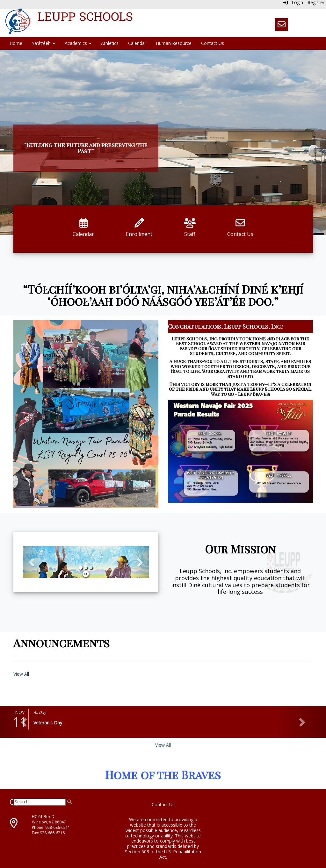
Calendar (137, 43)
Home (16, 43)
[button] (32, 562)
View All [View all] (163, 745)
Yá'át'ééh (43, 43)
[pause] (86, 574)
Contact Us (213, 43)
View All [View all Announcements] (21, 674)
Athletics (110, 43)
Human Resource (174, 43)
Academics (78, 43)
